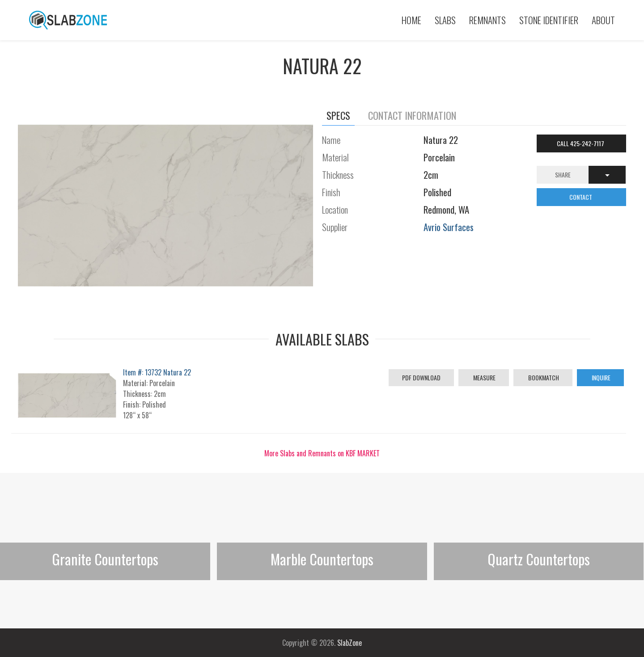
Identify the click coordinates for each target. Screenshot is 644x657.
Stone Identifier (549, 20)
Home (411, 20)
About (603, 20)
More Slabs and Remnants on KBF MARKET (322, 453)
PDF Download (421, 377)
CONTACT (581, 197)
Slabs (445, 20)
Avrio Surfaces (449, 227)
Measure (484, 377)
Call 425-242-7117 (581, 143)
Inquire (600, 377)
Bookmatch (543, 377)
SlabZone (350, 643)
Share (563, 175)
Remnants (487, 20)
